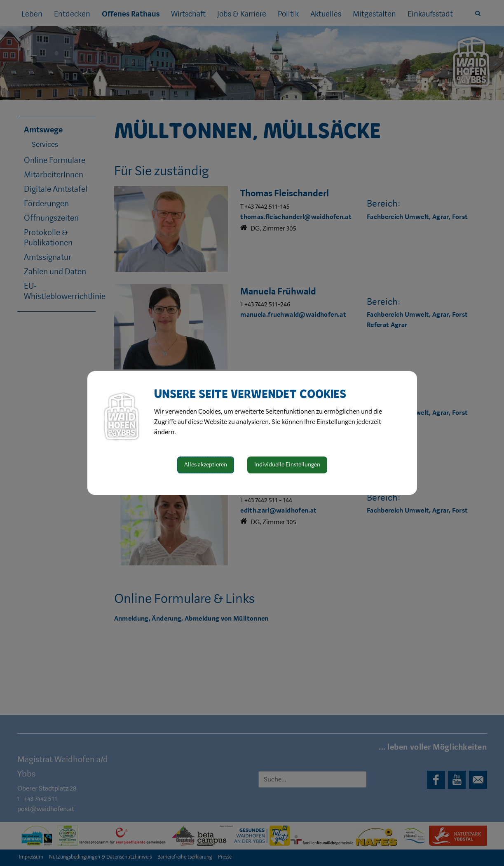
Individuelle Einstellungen (287, 465)
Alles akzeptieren (206, 465)
